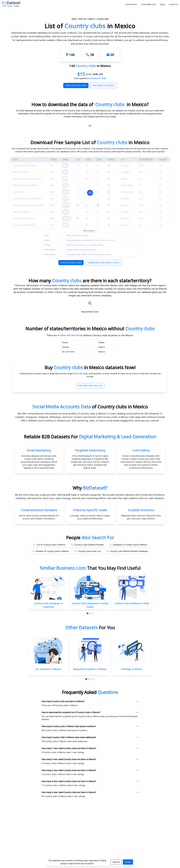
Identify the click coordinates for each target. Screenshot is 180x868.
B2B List (83, 19)
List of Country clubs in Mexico (51, 545)
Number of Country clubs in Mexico (52, 551)
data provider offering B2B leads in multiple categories (71, 495)
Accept (128, 862)
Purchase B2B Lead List (90, 386)
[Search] (90, 303)
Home (74, 19)
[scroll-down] (90, 126)
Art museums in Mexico (48, 669)
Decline (116, 862)
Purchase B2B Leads (76, 85)
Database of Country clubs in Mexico (130, 545)
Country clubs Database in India (132, 603)
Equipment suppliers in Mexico (90, 669)
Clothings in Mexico (132, 669)
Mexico (92, 19)
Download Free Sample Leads (104, 263)
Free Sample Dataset (104, 85)
